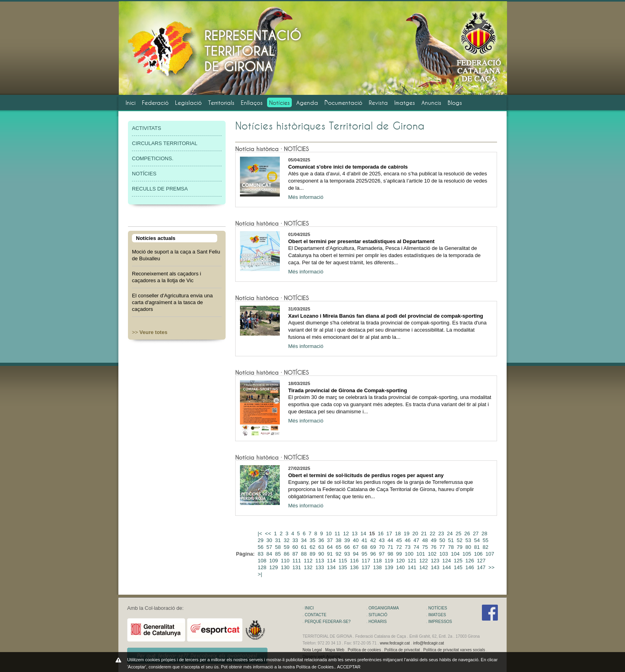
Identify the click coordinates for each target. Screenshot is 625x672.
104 (456, 554)
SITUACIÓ (378, 615)
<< (269, 533)
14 (364, 533)
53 (469, 540)
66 (348, 547)
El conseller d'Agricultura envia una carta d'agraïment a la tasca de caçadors (172, 302)
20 (416, 533)
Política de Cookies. (315, 667)
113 (320, 561)
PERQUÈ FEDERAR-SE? (328, 622)
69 (374, 547)
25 (459, 533)
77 (443, 547)
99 (400, 554)
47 (417, 540)
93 (348, 554)
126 (470, 561)
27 (476, 533)
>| (261, 574)
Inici (131, 103)
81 (478, 547)
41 (365, 540)
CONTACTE (316, 615)
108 (263, 561)
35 (313, 540)
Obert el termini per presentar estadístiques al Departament (361, 241)
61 (305, 547)
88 (305, 554)
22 (433, 533)
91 (330, 554)
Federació (155, 103)
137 (367, 567)
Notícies (279, 103)
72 (400, 547)
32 (287, 540)
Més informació (306, 197)
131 (297, 567)
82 (486, 547)
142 (424, 567)
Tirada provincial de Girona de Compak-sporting (348, 390)
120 (401, 561)
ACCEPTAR (349, 667)
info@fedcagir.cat (428, 643)
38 (339, 540)
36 (322, 540)
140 (401, 567)
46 (409, 540)
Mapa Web (335, 650)
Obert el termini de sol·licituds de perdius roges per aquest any (366, 475)
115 (343, 561)
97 (382, 554)
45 (400, 540)
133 (320, 567)
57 (270, 547)
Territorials (221, 103)
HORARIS (378, 622)
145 (459, 567)
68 (365, 547)
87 (296, 554)
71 (391, 547)
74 (417, 547)
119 (390, 561)
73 (409, 547)
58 (279, 547)
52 (460, 540)
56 (261, 547)
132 (309, 567)
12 (347, 533)
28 (485, 533)
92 (339, 554)
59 (287, 547)
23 (442, 533)
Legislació (188, 103)
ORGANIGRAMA (384, 608)
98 (391, 554)
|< (261, 533)
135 (343, 567)
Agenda (307, 103)
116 (355, 561)
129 (274, 567)
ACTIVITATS (146, 128)
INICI (310, 608)
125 (459, 561)
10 (329, 533)
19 (407, 533)
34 (305, 540)
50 (443, 540)
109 (274, 561)
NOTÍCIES (144, 174)
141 (413, 567)
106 (479, 554)
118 (378, 561)
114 (332, 561)
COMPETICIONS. (153, 158)
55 (486, 540)
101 (421, 554)
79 (460, 547)
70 (382, 547)
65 (339, 547)
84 (270, 554)
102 (433, 554)
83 (261, 554)
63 (322, 547)
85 (279, 554)
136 (355, 567)
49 (434, 540)
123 (436, 561)
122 (424, 561)
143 (436, 567)
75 (426, 547)
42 (374, 540)
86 (287, 554)
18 (399, 533)
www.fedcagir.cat (395, 643)
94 (356, 554)
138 (378, 567)
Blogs (455, 103)
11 (338, 533)
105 (467, 554)
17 (390, 533)
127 (482, 561)
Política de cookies (364, 650)
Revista (378, 103)
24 (450, 533)
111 (297, 561)
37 (330, 540)
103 (444, 554)
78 (452, 547)
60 (296, 547)
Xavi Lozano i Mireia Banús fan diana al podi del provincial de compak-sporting (386, 316)
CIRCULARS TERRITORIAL (165, 143)
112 (309, 561)
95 (365, 554)
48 (426, 540)
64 (330, 547)
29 (261, 540)
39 (348, 540)
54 (478, 540)
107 (490, 554)
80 (469, 547)
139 (390, 567)
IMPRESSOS (440, 622)
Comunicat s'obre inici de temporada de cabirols (348, 167)
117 (367, 561)
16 (381, 533)
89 (313, 554)
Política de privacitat (402, 650)
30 (270, 540)
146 (470, 567)
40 (356, 540)
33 (296, 540)
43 (382, 540)
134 (332, 567)
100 (410, 554)
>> (150, 332)
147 (482, 567)
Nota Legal (312, 650)
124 (447, 561)
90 (322, 554)
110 (286, 561)
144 (447, 567)
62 (313, 547)
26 (468, 533)
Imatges (405, 103)
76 (434, 547)
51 (452, 540)
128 (263, 567)
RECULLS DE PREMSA (160, 189)
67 (356, 547)
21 (425, 533)
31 (279, 540)
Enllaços (252, 103)
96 (374, 554)
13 (356, 533)
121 (413, 561)
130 (286, 567)
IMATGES (437, 615)
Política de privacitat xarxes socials (454, 650)
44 (391, 540)
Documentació (343, 103)
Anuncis (431, 103)
